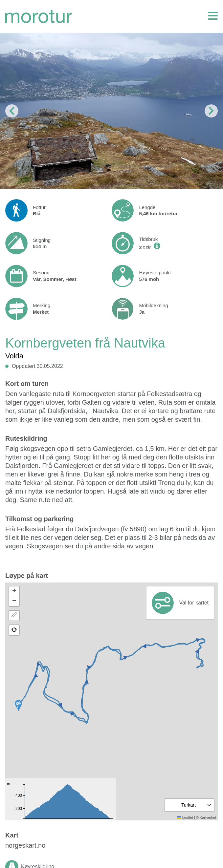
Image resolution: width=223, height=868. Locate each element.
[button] (18, 705)
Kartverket (208, 817)
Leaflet (185, 817)
